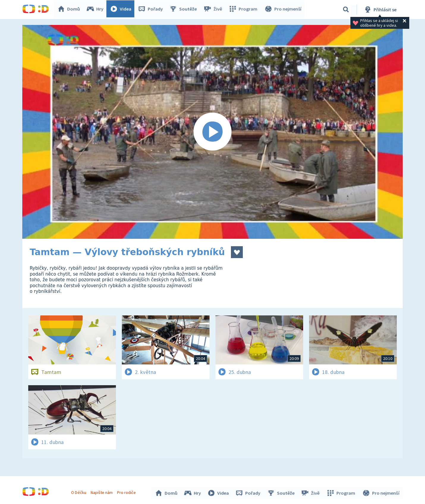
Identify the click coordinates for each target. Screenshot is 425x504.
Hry (96, 10)
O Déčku (79, 492)
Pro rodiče (127, 492)
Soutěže (185, 10)
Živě (214, 10)
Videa (122, 10)
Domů (70, 10)
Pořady (152, 10)
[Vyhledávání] (346, 10)
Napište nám (102, 492)
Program (244, 10)
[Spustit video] (212, 132)
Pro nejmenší (283, 10)
